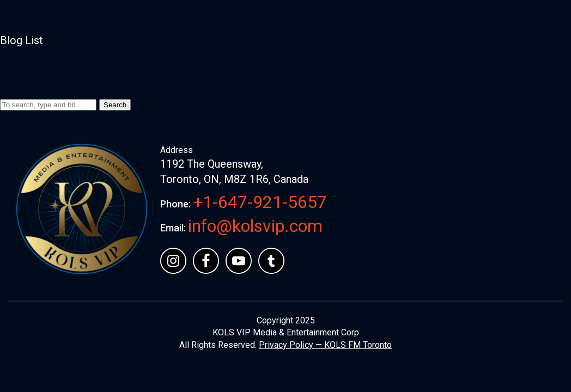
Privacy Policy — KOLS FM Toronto (325, 345)
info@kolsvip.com (255, 226)
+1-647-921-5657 (260, 202)
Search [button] (115, 105)
